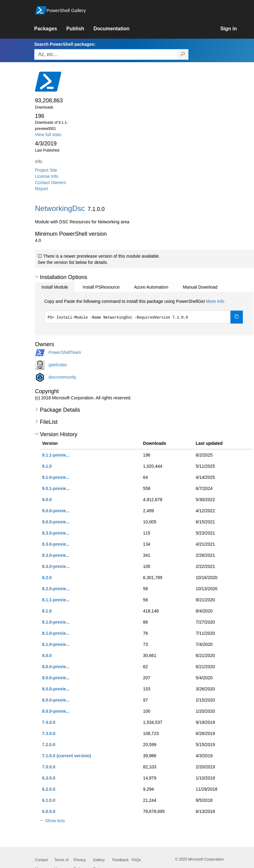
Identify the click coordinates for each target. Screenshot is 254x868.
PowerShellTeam (65, 352)
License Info (47, 176)
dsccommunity (62, 377)
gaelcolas (58, 364)
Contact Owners (50, 183)
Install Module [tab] (55, 287)
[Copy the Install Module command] (237, 317)
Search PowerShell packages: (65, 44)
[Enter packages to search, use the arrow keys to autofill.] (105, 54)
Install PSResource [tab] (101, 287)
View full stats (48, 135)
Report (41, 189)
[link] (50, 29)
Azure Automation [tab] (151, 287)
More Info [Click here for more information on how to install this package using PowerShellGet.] (215, 301)
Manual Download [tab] (200, 287)
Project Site (46, 170)
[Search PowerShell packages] (183, 54)
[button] (37, 277)
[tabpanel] (144, 311)
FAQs (136, 860)
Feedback (121, 860)
